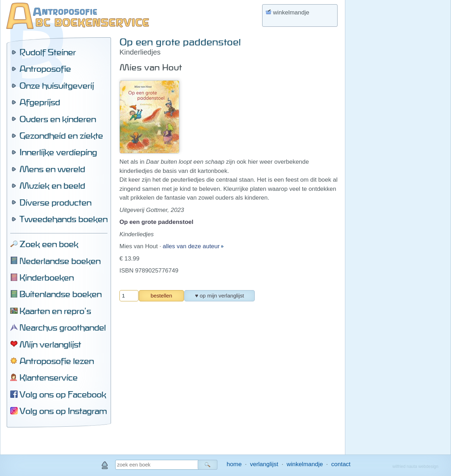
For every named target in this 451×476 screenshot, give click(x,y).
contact (341, 464)
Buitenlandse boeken (60, 294)
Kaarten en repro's (55, 311)
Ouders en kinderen (58, 119)
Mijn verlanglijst (50, 344)
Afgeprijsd (40, 102)
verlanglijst (264, 464)
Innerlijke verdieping (58, 152)
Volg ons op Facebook (63, 394)
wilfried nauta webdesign (415, 466)
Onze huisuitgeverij (57, 86)
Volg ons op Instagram (63, 411)
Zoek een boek (49, 244)
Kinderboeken (47, 277)
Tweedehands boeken (63, 219)
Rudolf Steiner (48, 52)
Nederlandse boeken (60, 261)
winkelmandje (305, 464)
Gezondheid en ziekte (61, 136)
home (234, 464)
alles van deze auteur (192, 246)
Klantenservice (48, 377)
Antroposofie (45, 69)
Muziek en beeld (52, 186)
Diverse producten (55, 202)
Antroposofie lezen (57, 361)
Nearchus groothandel (63, 327)
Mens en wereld (52, 169)
